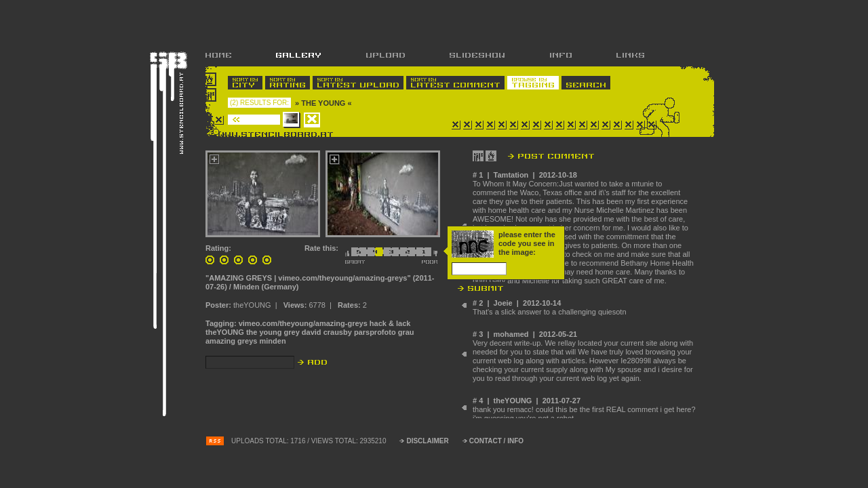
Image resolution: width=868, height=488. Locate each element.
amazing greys (231, 341)
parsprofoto (375, 332)
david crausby (327, 332)
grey (292, 332)
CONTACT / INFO (496, 441)
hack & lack (390, 323)
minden (272, 341)
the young (264, 332)
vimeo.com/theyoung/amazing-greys (303, 323)
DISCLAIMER (427, 441)
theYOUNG (225, 332)
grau (406, 332)
